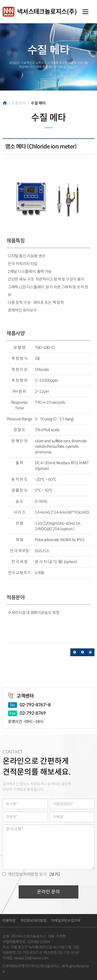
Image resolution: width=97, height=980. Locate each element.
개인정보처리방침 (33, 921)
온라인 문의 (48, 892)
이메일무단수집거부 (66, 921)
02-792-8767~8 (35, 705)
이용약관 (9, 921)
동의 (25, 874)
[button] (74, 652)
